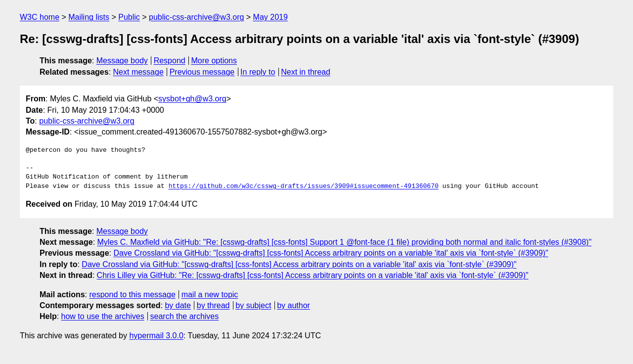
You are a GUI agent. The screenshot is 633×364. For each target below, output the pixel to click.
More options (214, 61)
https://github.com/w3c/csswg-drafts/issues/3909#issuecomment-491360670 (304, 186)
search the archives (185, 316)
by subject (253, 305)
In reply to (258, 72)
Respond (170, 61)
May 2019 (271, 17)
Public (129, 17)
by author (294, 305)
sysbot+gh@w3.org (192, 99)
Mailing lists (89, 17)
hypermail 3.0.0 (156, 336)
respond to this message (132, 295)
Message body (122, 61)
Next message (138, 72)
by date (178, 305)
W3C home (40, 17)
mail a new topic (210, 295)
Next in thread (306, 72)
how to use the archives (103, 316)
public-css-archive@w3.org (196, 17)
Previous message (202, 72)
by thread (213, 305)
